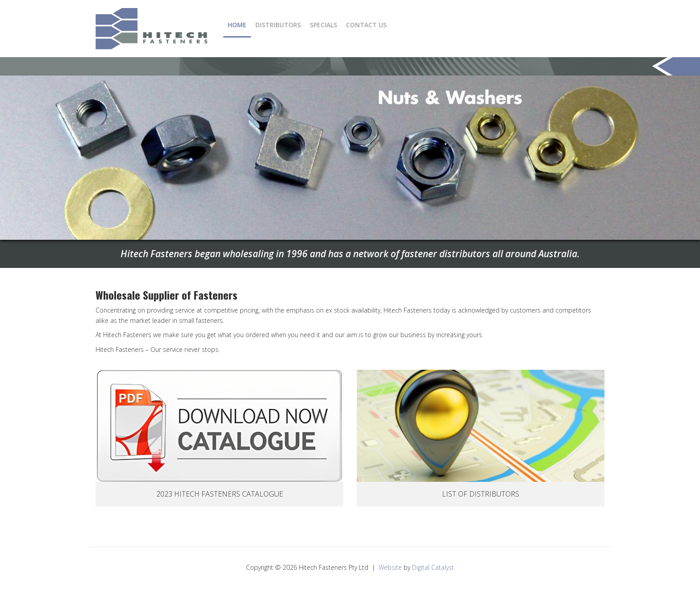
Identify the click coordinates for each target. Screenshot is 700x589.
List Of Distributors (481, 494)
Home (237, 25)
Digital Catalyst (433, 567)
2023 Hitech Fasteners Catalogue (220, 494)
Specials (323, 25)
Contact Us (366, 25)
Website (390, 567)
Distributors (278, 25)
